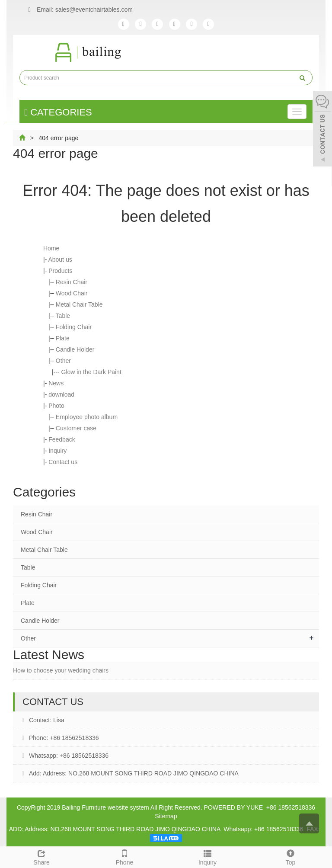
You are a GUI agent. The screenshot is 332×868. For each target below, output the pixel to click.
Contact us (63, 462)
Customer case (76, 428)
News (56, 383)
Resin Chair (72, 282)
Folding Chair (74, 327)
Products (60, 271)
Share (41, 856)
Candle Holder (75, 349)
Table (63, 316)
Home (51, 248)
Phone (124, 856)
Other (63, 361)
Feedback (62, 439)
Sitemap (166, 816)
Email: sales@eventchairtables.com (78, 10)
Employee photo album (87, 417)
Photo (56, 406)
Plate (63, 338)
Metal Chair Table (79, 304)
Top (290, 856)
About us (60, 259)
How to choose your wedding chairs (61, 670)
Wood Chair (72, 293)
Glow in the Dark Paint (91, 372)
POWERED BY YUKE (234, 807)
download (61, 394)
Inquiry (57, 451)
